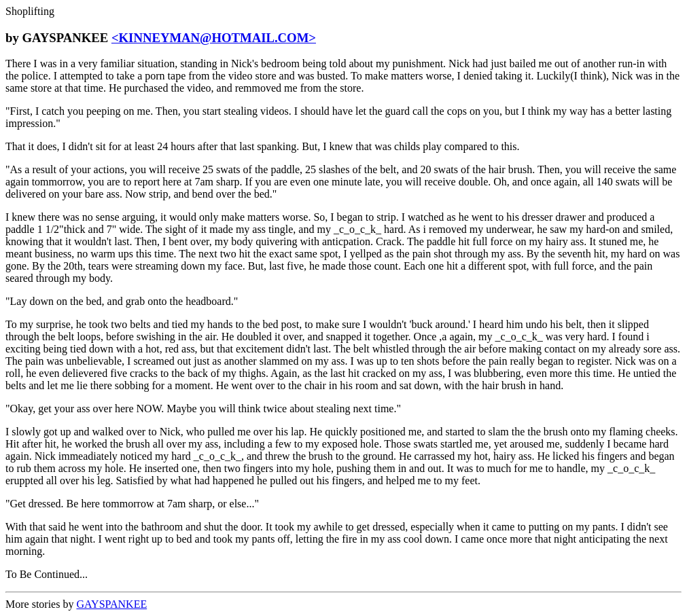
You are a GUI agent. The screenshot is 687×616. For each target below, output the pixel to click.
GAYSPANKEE (111, 604)
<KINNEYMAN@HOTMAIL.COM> (214, 38)
